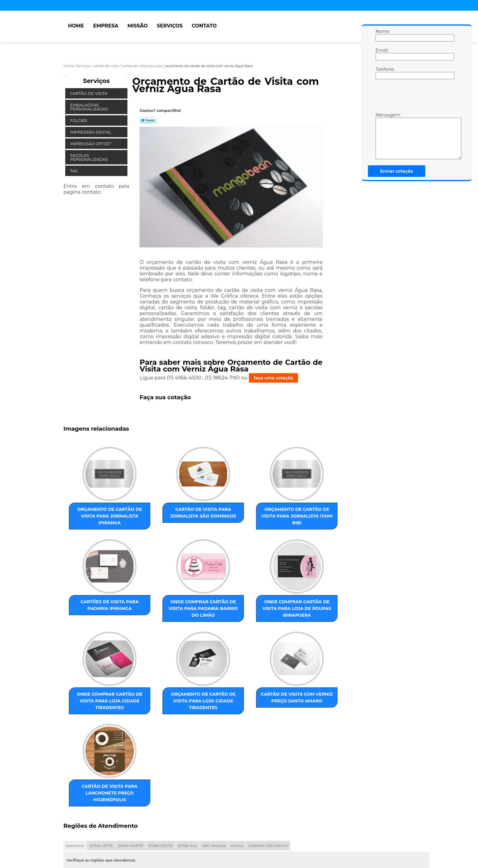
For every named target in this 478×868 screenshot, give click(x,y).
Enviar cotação (397, 171)
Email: (382, 54)
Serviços (170, 26)
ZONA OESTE (161, 782)
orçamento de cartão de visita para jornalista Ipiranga (94, 518)
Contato (204, 26)
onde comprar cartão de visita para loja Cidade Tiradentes (218, 618)
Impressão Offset (91, 144)
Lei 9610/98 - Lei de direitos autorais (134, 816)
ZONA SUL (187, 782)
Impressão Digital (91, 132)
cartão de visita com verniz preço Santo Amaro (94, 719)
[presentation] (414, 97)
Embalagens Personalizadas (89, 107)
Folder (79, 120)
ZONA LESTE (101, 782)
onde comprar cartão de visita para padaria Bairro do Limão (94, 615)
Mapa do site (180, 839)
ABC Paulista (214, 782)
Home (76, 26)
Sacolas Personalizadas (89, 157)
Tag (75, 171)
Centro (237, 782)
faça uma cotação (273, 378)
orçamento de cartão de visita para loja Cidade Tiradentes (280, 618)
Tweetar (148, 120)
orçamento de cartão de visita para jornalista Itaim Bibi (218, 518)
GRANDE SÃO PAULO (268, 782)
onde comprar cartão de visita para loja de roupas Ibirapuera (156, 618)
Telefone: (382, 73)
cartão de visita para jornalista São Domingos (156, 514)
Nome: (382, 35)
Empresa (106, 26)
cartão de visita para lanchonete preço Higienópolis (156, 722)
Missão (138, 26)
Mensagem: (382, 136)
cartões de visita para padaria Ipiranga (280, 518)
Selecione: (75, 782)
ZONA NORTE (131, 782)
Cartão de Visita (89, 93)
